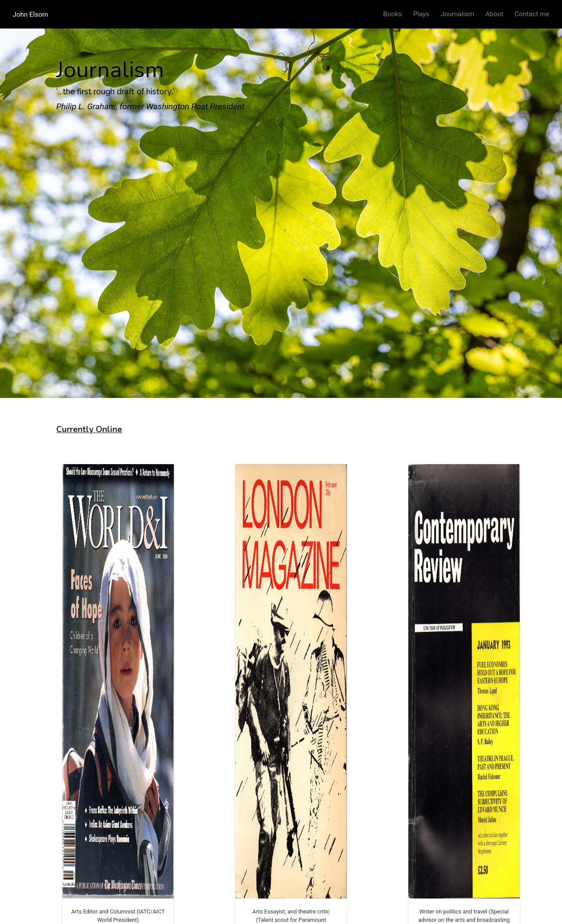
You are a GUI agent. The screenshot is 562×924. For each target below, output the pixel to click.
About (495, 14)
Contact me (532, 14)
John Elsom (31, 14)
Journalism (457, 14)
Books (393, 14)
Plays (421, 14)
